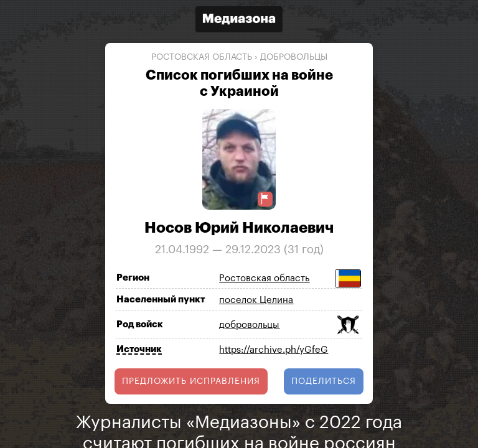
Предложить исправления (191, 381)
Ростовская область (202, 57)
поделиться (324, 381)
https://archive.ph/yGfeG (274, 350)
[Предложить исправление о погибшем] (265, 199)
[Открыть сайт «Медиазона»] (239, 21)
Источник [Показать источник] (139, 349)
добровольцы (294, 57)
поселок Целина (256, 300)
